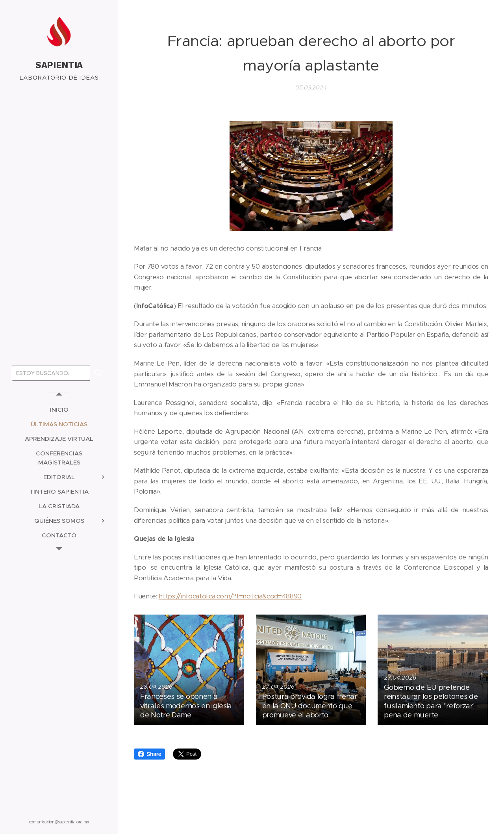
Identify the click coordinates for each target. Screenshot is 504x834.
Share (149, 754)
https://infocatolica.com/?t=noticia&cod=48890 (230, 596)
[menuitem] (59, 410)
